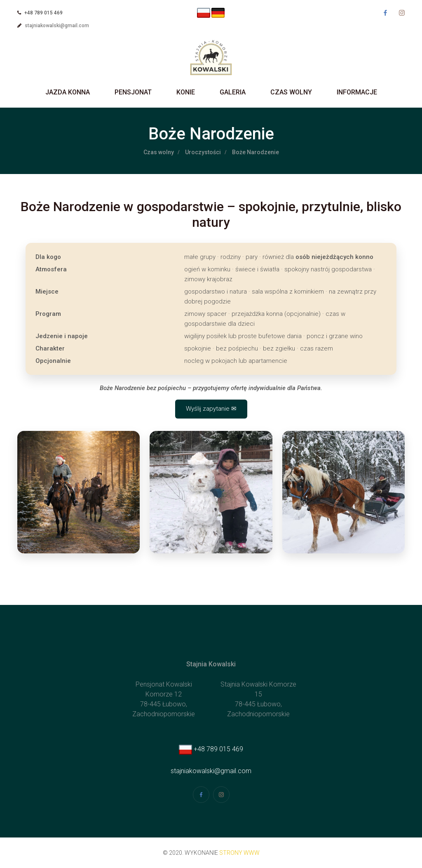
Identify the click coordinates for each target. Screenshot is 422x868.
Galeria (233, 92)
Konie (186, 92)
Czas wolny (291, 92)
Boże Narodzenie (256, 152)
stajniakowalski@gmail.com (57, 26)
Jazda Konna (68, 92)
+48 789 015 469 (211, 749)
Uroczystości (203, 152)
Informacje (357, 92)
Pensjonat (133, 92)
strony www (239, 853)
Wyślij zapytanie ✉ (211, 409)
